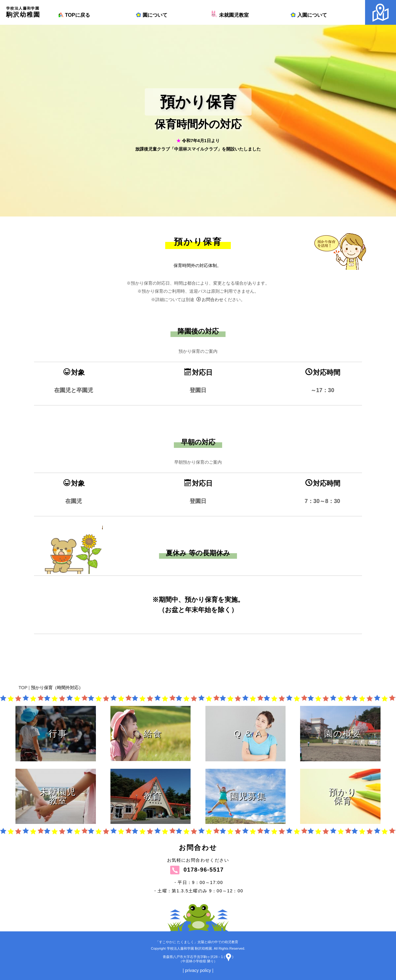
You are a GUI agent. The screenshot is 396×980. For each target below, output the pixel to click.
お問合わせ (210, 336)
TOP (23, 688)
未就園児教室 (230, 15)
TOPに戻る (74, 15)
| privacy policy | (198, 970)
